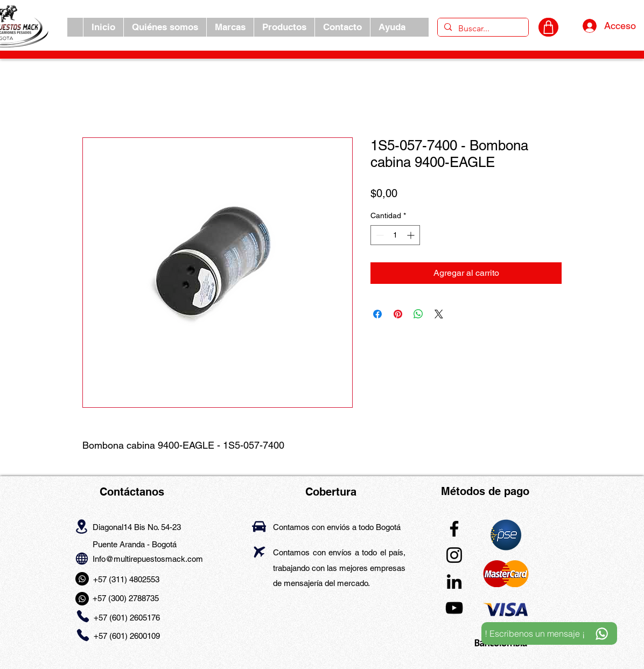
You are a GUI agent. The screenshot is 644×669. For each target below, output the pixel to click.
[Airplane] (259, 552)
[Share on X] (439, 314)
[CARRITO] (548, 27)
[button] (230, 27)
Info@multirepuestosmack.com (148, 559)
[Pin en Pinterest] (398, 314)
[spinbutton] (395, 235)
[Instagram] (454, 555)
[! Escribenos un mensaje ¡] (549, 633)
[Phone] (83, 616)
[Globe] (82, 558)
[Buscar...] (482, 29)
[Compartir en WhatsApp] (418, 314)
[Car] (259, 527)
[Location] (82, 526)
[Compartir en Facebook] (377, 314)
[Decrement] (379, 235)
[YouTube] (454, 608)
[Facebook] (454, 529)
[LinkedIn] (454, 581)
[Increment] (412, 235)
